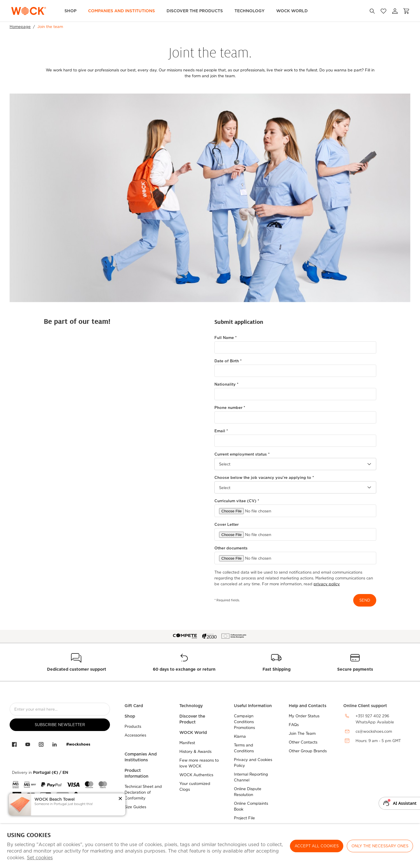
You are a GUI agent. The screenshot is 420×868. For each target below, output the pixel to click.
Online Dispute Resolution (248, 792)
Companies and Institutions (121, 11)
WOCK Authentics (196, 775)
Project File (244, 818)
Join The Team (302, 733)
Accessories (135, 735)
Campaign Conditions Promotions (244, 722)
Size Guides (135, 807)
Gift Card (134, 706)
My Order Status (304, 716)
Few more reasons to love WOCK (199, 763)
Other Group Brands (308, 751)
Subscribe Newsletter (60, 725)
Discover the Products (195, 11)
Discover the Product (192, 719)
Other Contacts (303, 742)
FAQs (294, 725)
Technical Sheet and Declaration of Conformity (143, 792)
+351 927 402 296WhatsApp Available (375, 719)
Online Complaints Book (251, 806)
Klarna (240, 736)
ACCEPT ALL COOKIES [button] (317, 846)
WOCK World (292, 11)
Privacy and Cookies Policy (253, 763)
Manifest (187, 743)
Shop (70, 11)
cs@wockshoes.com (374, 731)
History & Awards (195, 752)
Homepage (20, 27)
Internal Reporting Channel (251, 777)
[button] (120, 799)
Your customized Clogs (195, 787)
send (365, 600)
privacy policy (327, 584)
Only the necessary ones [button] (380, 846)
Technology (250, 11)
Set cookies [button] (40, 858)
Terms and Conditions (244, 748)
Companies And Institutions (141, 757)
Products (133, 726)
